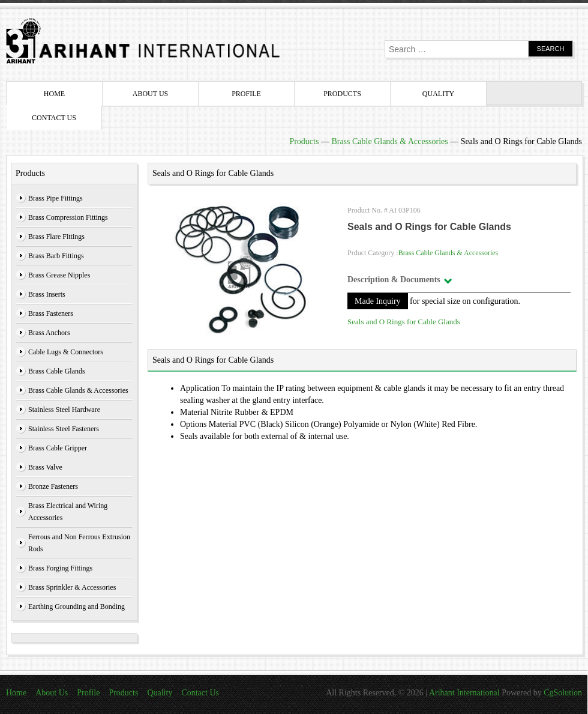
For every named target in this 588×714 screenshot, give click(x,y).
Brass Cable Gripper (58, 448)
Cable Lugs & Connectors (66, 352)
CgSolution (563, 693)
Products (342, 94)
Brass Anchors (49, 333)
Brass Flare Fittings (56, 237)
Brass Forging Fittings (60, 568)
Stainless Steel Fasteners (64, 429)
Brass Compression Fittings (68, 217)
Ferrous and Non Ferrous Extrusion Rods (79, 543)
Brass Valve (45, 467)
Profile (246, 94)
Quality (438, 94)
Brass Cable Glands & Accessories (389, 141)
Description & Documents (394, 280)
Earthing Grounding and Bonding (76, 607)
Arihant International (465, 693)
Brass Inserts (47, 294)
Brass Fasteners (51, 313)
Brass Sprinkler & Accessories (72, 587)
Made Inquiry (378, 301)
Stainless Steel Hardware (64, 410)
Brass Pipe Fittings (55, 198)
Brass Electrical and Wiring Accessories (68, 512)
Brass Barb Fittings (56, 256)
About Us (150, 94)
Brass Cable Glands (57, 371)
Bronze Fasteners (53, 486)
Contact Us (54, 118)
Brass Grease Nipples (59, 275)
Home (54, 94)
